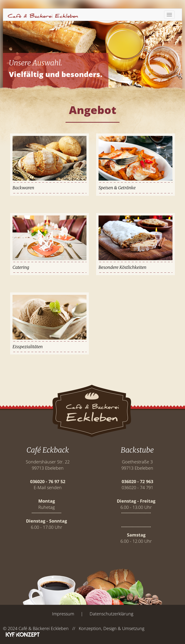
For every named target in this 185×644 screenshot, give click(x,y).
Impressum (63, 614)
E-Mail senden (48, 487)
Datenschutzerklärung (111, 614)
